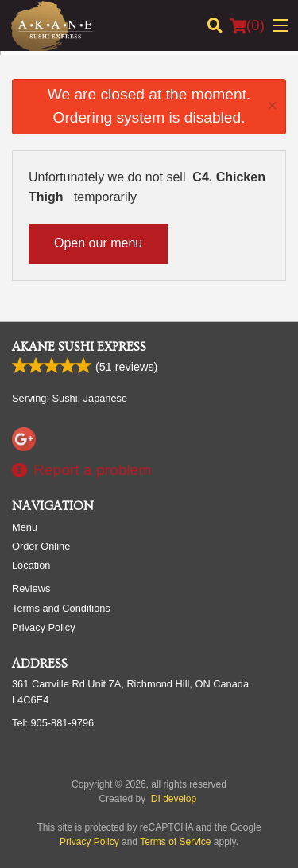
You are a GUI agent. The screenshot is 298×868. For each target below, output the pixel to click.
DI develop (174, 799)
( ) (247, 25)
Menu (25, 527)
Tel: (53, 723)
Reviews (31, 588)
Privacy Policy (44, 627)
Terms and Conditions (61, 608)
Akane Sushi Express (79, 347)
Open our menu (98, 243)
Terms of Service (175, 842)
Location (31, 565)
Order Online (41, 546)
